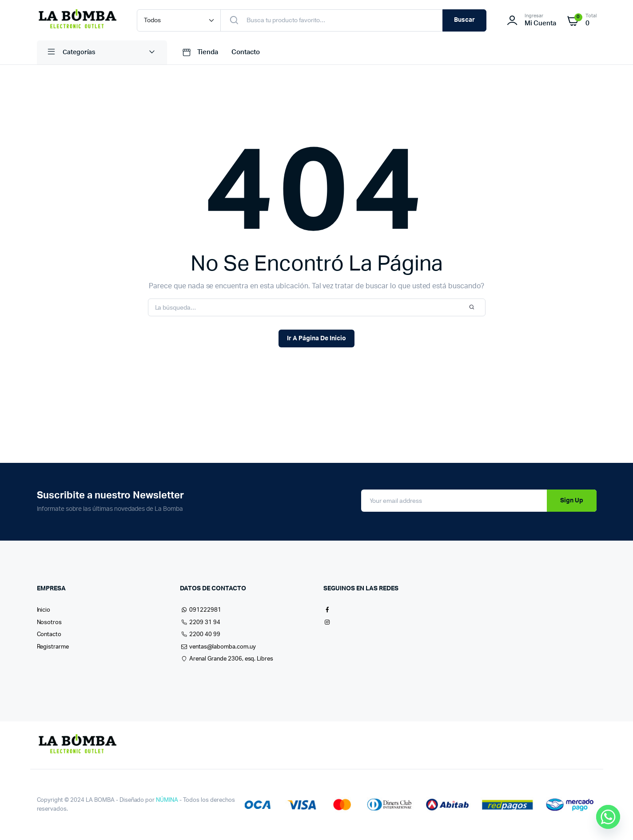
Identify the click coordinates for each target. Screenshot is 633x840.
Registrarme (53, 647)
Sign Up (572, 501)
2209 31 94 (200, 623)
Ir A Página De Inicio (316, 338)
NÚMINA (167, 800)
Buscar (464, 20)
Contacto (246, 52)
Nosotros (50, 623)
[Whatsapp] (608, 817)
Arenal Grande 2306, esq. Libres (227, 659)
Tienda (199, 52)
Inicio (44, 610)
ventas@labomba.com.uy (218, 647)
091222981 (201, 610)
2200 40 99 (200, 635)
